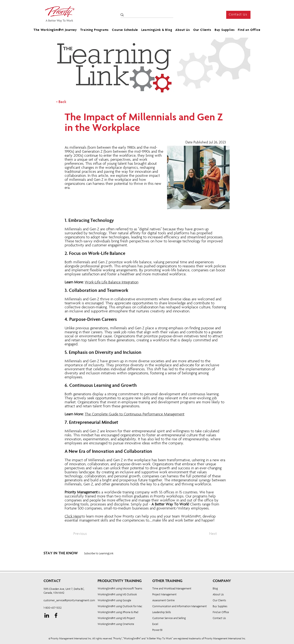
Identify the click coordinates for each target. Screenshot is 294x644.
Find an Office (221, 612)
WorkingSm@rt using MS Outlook (117, 595)
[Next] (206, 534)
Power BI (157, 630)
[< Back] (70, 102)
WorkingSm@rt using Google (114, 601)
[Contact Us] (238, 15)
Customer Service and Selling (169, 618)
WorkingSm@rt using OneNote (116, 624)
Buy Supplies (220, 607)
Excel (155, 624)
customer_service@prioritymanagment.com (69, 601)
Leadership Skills (162, 612)
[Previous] (87, 534)
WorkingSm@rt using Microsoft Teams (120, 589)
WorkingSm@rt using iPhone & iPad (118, 612)
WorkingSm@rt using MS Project (116, 618)
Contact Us (219, 618)
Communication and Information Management (180, 607)
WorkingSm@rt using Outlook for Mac (120, 607)
